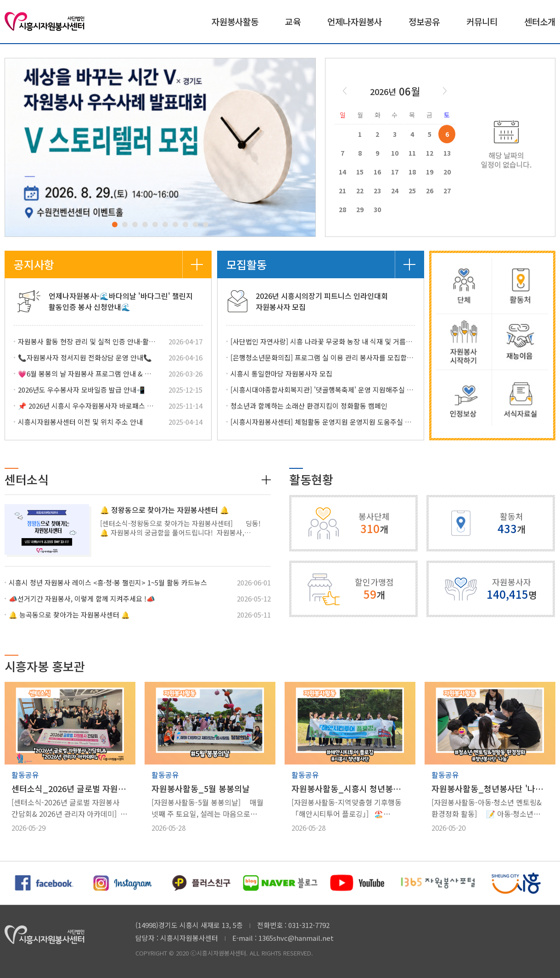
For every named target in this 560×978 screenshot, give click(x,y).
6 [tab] (165, 225)
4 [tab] (145, 225)
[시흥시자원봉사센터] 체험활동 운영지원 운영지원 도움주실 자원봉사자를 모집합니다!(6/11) (323, 422)
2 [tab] (125, 225)
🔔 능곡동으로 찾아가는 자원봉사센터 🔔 (69, 615)
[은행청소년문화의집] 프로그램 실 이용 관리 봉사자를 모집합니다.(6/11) (323, 357)
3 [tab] (135, 225)
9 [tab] (196, 225)
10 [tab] (206, 225)
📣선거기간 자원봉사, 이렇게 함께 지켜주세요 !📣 (82, 599)
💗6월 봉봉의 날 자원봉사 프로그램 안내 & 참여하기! (88, 374)
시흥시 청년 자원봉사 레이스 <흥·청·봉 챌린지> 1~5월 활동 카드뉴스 (108, 582)
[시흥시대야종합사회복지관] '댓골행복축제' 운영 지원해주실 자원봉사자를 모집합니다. (323, 390)
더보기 (197, 264)
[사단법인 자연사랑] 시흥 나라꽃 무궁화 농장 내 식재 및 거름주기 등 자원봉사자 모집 (323, 341)
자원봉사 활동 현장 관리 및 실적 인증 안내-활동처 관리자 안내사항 (88, 341)
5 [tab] (155, 225)
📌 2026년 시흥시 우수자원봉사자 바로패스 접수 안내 (88, 406)
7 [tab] (175, 225)
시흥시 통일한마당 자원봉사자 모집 (281, 374)
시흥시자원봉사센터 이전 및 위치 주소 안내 (80, 422)
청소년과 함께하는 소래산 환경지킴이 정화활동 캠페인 (309, 406)
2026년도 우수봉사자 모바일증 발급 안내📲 (81, 390)
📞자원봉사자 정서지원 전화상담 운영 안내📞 (85, 357)
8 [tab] (185, 225)
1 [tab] (115, 225)
